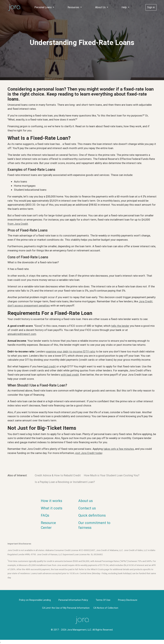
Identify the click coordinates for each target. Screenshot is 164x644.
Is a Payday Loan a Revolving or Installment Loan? (65, 482)
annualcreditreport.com (22, 334)
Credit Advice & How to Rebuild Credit (58, 475)
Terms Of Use (103, 600)
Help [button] (124, 7)
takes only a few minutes (119, 449)
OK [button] (133, 639)
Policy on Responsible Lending (35, 600)
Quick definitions (92, 515)
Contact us (87, 508)
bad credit (50, 366)
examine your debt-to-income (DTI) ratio (71, 351)
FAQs (45, 515)
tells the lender (120, 326)
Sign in (151, 7)
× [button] (140, 639)
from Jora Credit (18, 224)
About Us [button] (101, 7)
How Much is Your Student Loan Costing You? (112, 475)
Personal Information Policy (73, 600)
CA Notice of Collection (106, 608)
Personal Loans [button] (43, 7)
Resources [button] (74, 7)
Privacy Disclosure (128, 600)
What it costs (52, 508)
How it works (51, 501)
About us (86, 501)
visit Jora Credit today (89, 453)
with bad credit (70, 375)
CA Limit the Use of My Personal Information (66, 608)
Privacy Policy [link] (103, 639)
